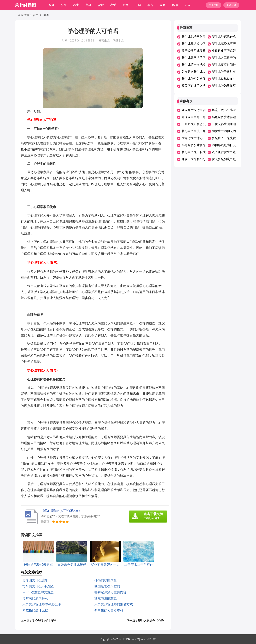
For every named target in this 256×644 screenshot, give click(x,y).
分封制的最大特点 (35, 598)
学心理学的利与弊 (44, 621)
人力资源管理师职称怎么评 (42, 604)
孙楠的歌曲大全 (106, 580)
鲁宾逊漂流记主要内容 (110, 592)
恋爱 (113, 5)
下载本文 (118, 41)
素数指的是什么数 (35, 610)
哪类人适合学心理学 (151, 621)
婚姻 (126, 5)
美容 (88, 5)
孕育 (150, 5)
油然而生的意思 (106, 598)
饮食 (101, 5)
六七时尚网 (125, 639)
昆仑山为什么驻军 (35, 580)
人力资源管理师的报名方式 (114, 604)
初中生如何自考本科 (109, 610)
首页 (51, 5)
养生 (76, 5)
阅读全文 (104, 41)
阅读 (175, 5)
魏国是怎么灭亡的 (107, 586)
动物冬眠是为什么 (224, 145)
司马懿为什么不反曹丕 (38, 586)
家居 (163, 5)
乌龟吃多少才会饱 (224, 117)
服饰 (64, 5)
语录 (188, 5)
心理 (138, 5)
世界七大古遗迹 (192, 138)
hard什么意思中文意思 (38, 592)
